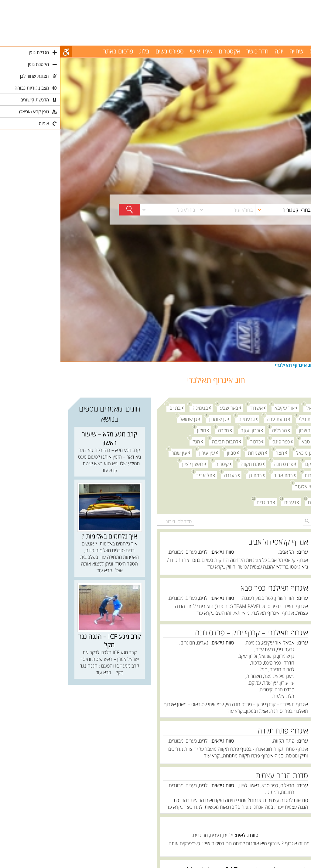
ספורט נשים (109, 51)
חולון (140, 430)
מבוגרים (203, 502)
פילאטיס (259, 51)
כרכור (193, 441)
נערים (228, 502)
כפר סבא (248, 441)
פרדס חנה (222, 464)
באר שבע (167, 407)
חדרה (162, 430)
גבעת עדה (215, 419)
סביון (169, 452)
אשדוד (195, 407)
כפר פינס (219, 441)
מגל (134, 441)
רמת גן (193, 475)
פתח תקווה (189, 464)
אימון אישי (141, 51)
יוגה (219, 51)
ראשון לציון (131, 464)
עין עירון (145, 452)
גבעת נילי (247, 419)
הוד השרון (247, 430)
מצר (218, 452)
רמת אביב (221, 475)
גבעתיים (185, 419)
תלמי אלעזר (245, 486)
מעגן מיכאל (245, 452)
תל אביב (142, 475)
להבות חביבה (163, 441)
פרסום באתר (58, 51)
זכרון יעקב (189, 430)
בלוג (84, 51)
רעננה (169, 475)
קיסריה (160, 464)
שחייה (236, 51)
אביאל (250, 407)
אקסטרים (169, 51)
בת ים (113, 407)
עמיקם (250, 464)
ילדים (251, 502)
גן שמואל (127, 419)
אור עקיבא (223, 407)
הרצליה (218, 430)
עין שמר (118, 452)
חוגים (298, 365)
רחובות (249, 475)
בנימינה (138, 407)
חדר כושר (197, 51)
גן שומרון (156, 419)
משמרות (194, 452)
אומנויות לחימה (274, 365)
